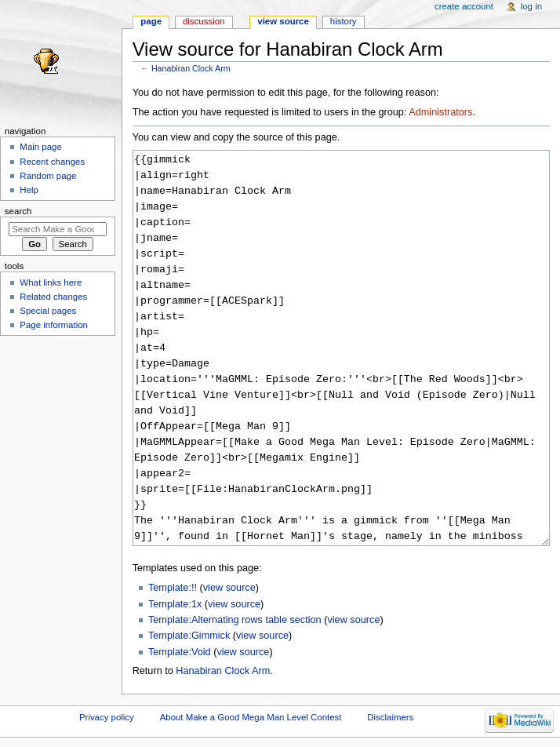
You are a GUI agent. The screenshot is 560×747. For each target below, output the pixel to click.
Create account (464, 6)
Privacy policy (107, 717)
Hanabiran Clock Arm (191, 68)
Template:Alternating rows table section (235, 620)
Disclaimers (390, 717)
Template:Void (180, 652)
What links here (51, 282)
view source (229, 588)
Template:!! (173, 588)
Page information (54, 325)
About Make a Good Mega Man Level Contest (251, 717)
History (344, 21)
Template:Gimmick (189, 636)
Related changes (53, 297)
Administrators (440, 112)
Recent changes (52, 162)
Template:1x (175, 604)
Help (29, 190)
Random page (48, 176)
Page (151, 21)
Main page (41, 147)
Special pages (48, 311)
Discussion (204, 21)
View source (283, 21)
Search (18, 211)
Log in (531, 6)
